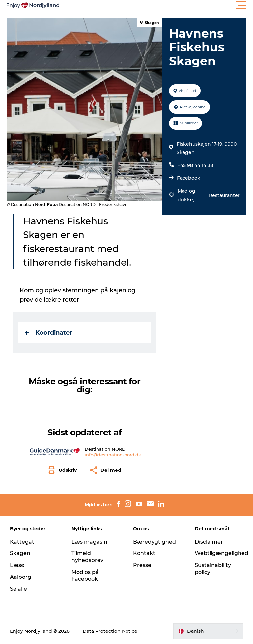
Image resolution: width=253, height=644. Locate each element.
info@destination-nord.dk (113, 455)
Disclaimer (209, 542)
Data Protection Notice (110, 631)
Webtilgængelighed (222, 553)
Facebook (189, 178)
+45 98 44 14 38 (195, 165)
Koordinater (49, 333)
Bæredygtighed (155, 542)
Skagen (20, 553)
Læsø (17, 565)
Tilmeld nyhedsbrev (87, 557)
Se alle (18, 589)
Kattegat (22, 542)
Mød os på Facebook (85, 576)
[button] (156, 5)
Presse (142, 565)
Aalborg (21, 577)
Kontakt (144, 553)
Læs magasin (89, 542)
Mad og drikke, (186, 195)
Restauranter (224, 195)
